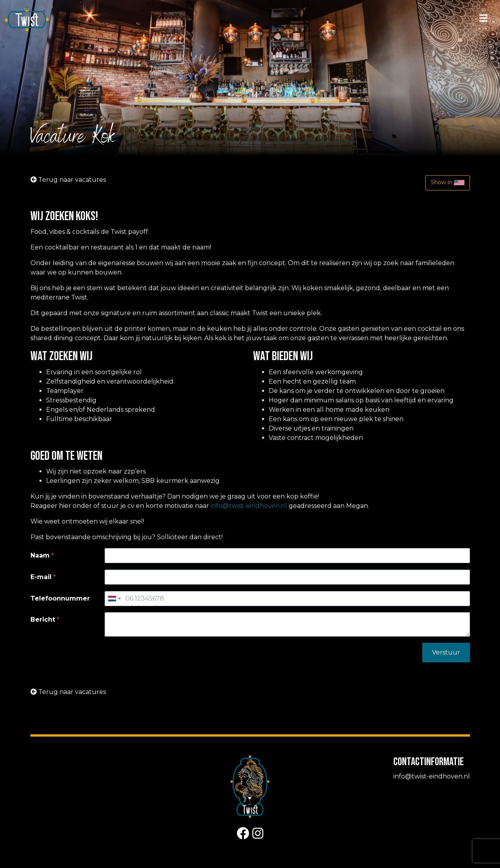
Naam (40, 555)
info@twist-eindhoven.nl (249, 506)
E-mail (41, 577)
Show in (448, 183)
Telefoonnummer (60, 598)
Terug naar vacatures (68, 180)
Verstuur (446, 652)
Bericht (43, 620)
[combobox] (114, 599)
